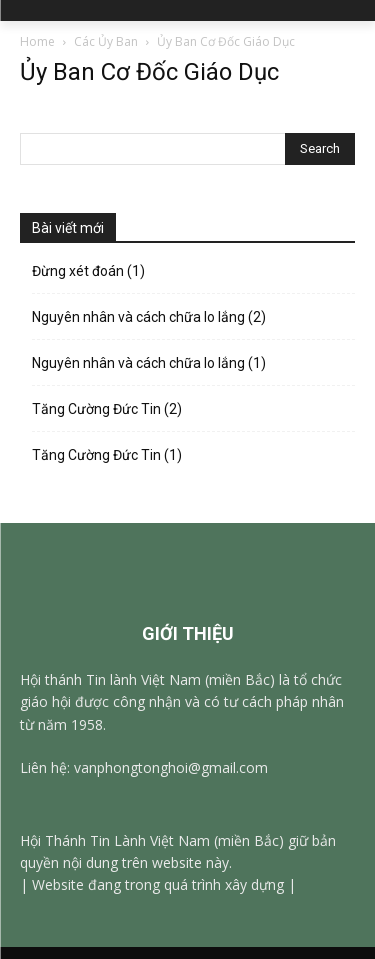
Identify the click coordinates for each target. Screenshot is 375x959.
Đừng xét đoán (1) (88, 271)
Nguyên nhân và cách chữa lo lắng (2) (150, 317)
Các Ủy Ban (106, 41)
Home (37, 41)
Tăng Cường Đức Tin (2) (108, 409)
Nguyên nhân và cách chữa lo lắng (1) (149, 363)
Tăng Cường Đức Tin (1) (108, 455)
